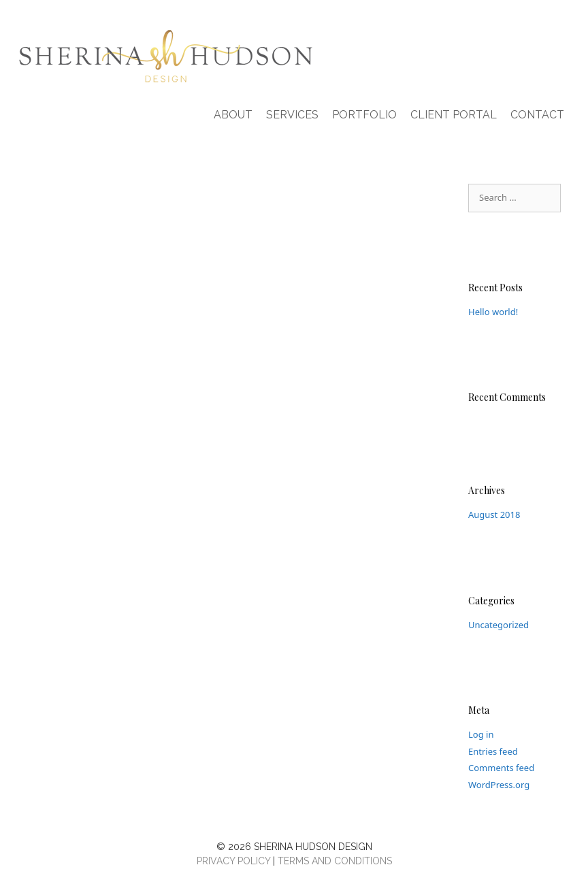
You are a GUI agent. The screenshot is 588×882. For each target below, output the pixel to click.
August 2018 (494, 514)
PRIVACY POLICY (233, 861)
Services (292, 115)
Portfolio (364, 115)
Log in (481, 734)
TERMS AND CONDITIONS (335, 861)
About (233, 115)
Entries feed (493, 751)
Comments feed (501, 768)
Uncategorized (499, 625)
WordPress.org (499, 785)
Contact (537, 115)
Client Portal (454, 115)
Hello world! (493, 312)
